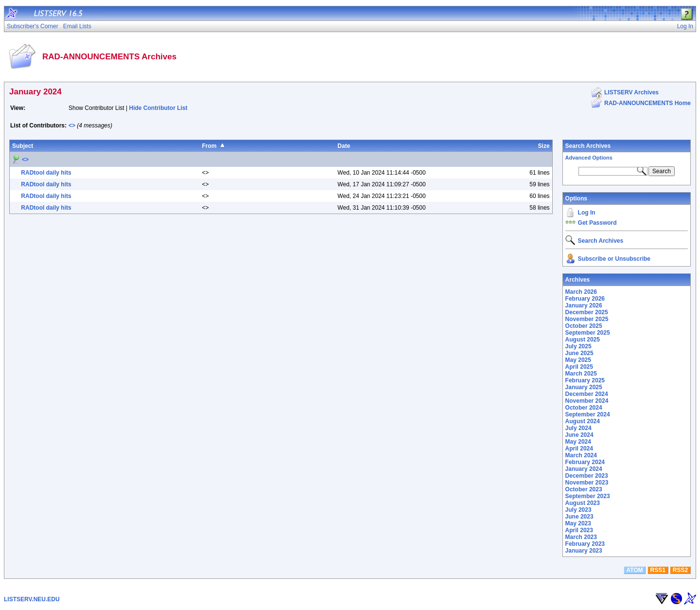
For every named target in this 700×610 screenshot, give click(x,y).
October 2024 (584, 408)
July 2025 (578, 346)
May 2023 (578, 523)
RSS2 (680, 570)
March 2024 (581, 455)
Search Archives (588, 146)
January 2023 (584, 551)
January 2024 (584, 469)
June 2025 (579, 353)
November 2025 (587, 319)
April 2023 (579, 530)
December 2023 (587, 476)
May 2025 (578, 360)
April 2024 (579, 449)
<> (72, 126)
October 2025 (584, 326)
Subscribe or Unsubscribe (614, 259)
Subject (23, 146)
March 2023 (581, 537)
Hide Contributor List (158, 108)
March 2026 (581, 292)
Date (344, 146)
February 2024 (585, 462)
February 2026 (585, 299)
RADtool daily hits (46, 173)
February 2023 (585, 544)
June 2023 (579, 517)
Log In (587, 213)
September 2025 (588, 333)
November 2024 (587, 401)
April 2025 (579, 367)
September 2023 (588, 496)
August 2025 (583, 340)
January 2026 (584, 305)
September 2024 (588, 414)
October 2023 (584, 489)
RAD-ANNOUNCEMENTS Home (647, 103)
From (209, 146)
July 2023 (578, 510)
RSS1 (658, 570)
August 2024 (583, 421)
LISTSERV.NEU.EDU (32, 599)
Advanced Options (589, 158)
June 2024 (579, 435)
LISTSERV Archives (631, 92)
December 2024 (587, 394)
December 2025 (587, 312)
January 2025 (584, 387)
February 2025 (585, 380)
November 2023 (587, 483)
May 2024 (578, 442)
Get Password (597, 223)
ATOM (634, 570)
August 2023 (583, 503)
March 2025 (581, 374)
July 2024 (578, 428)
